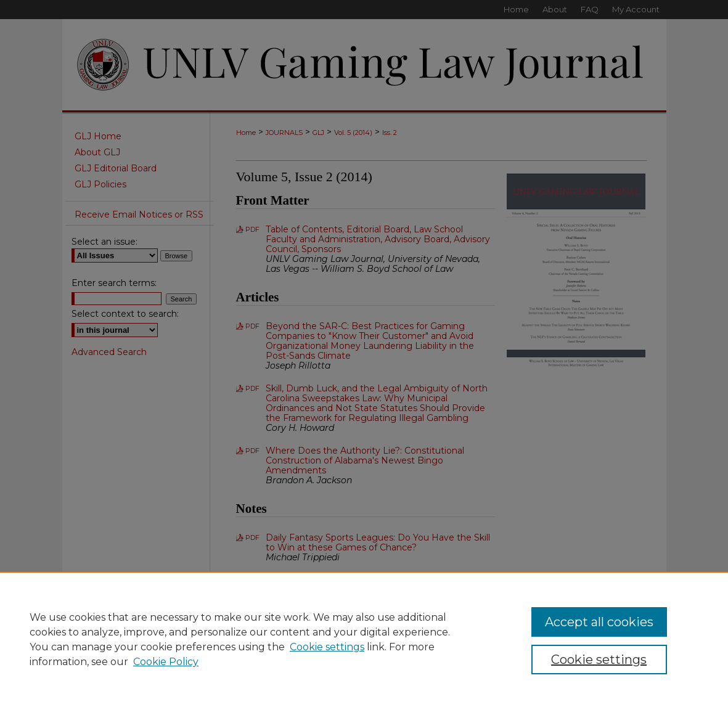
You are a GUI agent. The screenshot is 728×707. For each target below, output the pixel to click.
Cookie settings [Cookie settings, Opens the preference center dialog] (599, 660)
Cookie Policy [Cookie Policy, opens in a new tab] (166, 662)
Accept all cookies (599, 622)
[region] (364, 639)
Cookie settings (327, 647)
